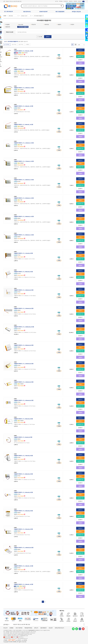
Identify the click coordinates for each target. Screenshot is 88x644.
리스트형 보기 (73, 45)
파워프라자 (7, 27)
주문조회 (75, 1)
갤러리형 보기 (76, 45)
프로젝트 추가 (80, 57)
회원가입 (71, 1)
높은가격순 (21, 44)
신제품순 (27, 44)
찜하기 (80, 60)
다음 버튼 (84, 625)
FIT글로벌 (7, 24)
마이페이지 (66, 1)
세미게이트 (46, 24)
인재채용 (11, 628)
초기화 (41, 37)
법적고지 (36, 628)
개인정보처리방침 (28, 628)
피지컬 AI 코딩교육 (76, 12)
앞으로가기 (83, 8)
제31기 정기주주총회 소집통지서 (12, 1)
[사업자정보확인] (31, 630)
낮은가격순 (14, 44)
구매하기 (80, 53)
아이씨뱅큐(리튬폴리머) (23, 27)
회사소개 (5, 628)
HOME (5, 16)
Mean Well (20, 24)
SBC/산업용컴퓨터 (60, 12)
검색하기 (48, 37)
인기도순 (8, 44)
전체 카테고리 (10, 11)
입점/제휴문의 (43, 628)
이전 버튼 (84, 624)
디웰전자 (59, 24)
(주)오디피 (33, 24)
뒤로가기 (81, 8)
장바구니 (81, 1)
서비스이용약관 (19, 628)
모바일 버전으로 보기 (59, 628)
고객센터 (61, 1)
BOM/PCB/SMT (44, 12)
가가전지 (72, 24)
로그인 (57, 1)
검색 (61, 6)
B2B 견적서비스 (27, 12)
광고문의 (51, 628)
